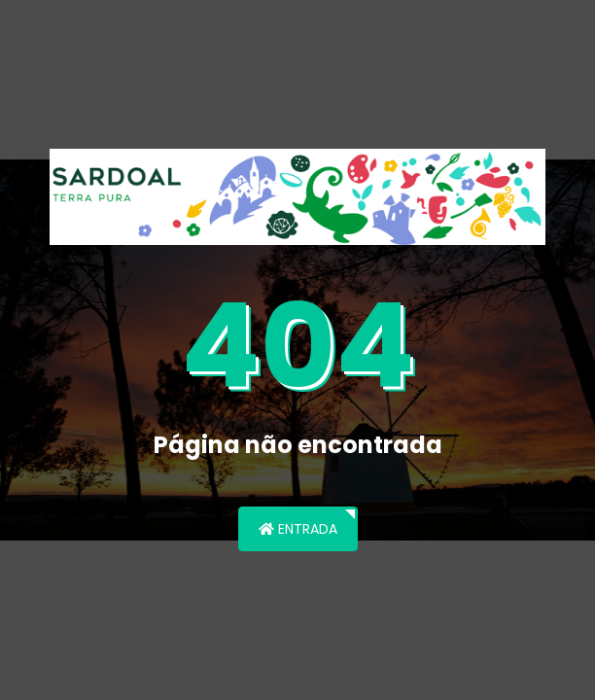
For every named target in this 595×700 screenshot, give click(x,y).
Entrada (298, 529)
